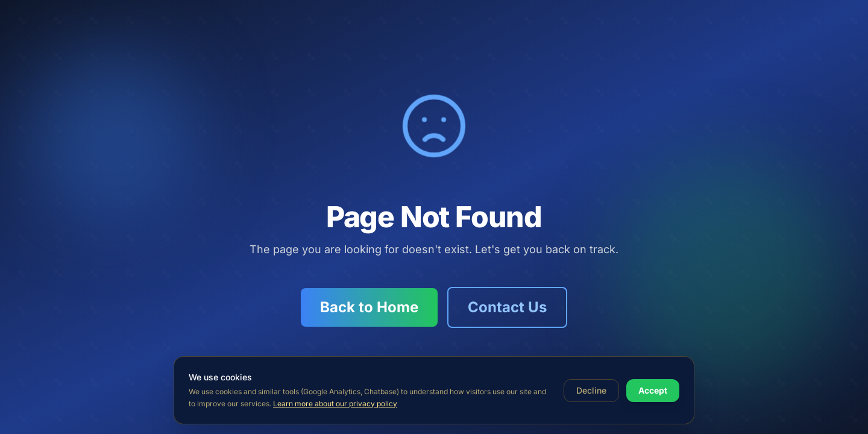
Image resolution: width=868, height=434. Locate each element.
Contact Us (507, 307)
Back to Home (369, 307)
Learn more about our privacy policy (335, 404)
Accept (653, 390)
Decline (591, 390)
